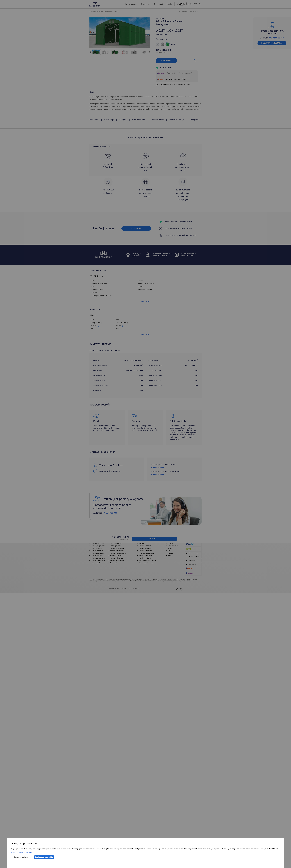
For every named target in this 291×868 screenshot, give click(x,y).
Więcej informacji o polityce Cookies (21, 852)
